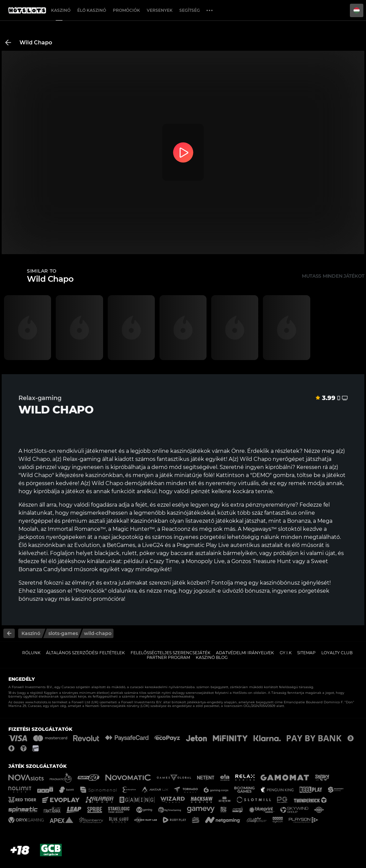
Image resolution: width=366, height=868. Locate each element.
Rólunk (31, 653)
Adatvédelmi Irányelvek (245, 653)
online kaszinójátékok (181, 451)
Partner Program (168, 657)
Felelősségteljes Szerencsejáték (171, 653)
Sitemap (306, 653)
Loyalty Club (337, 653)
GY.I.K (286, 653)
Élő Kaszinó (92, 10)
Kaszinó (61, 10)
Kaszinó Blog (212, 657)
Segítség (190, 10)
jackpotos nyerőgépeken (52, 537)
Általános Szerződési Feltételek (85, 653)
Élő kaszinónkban (42, 545)
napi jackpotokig (121, 537)
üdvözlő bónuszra (246, 591)
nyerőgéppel (36, 521)
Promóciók (126, 10)
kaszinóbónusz (280, 583)
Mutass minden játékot (333, 276)
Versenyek (160, 10)
